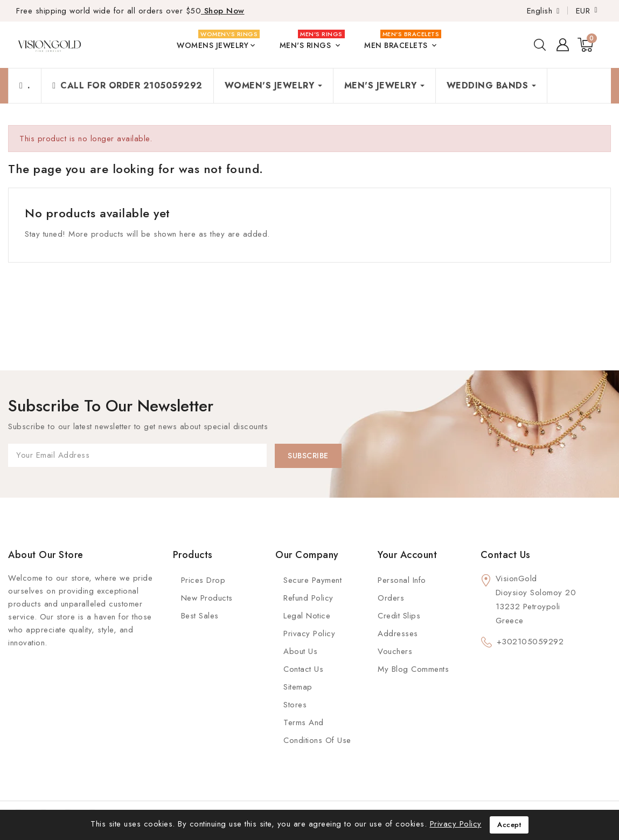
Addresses (398, 634)
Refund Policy (308, 598)
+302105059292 (530, 642)
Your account (407, 555)
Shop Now (223, 11)
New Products (207, 598)
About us (300, 651)
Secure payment (312, 580)
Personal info (402, 580)
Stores (295, 705)
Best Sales (200, 616)
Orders (391, 598)
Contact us (506, 555)
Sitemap (298, 687)
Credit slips (399, 616)
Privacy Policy (309, 634)
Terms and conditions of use (317, 731)
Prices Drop (203, 580)
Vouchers (395, 651)
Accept (509, 825)
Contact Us (303, 669)
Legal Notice (307, 616)
